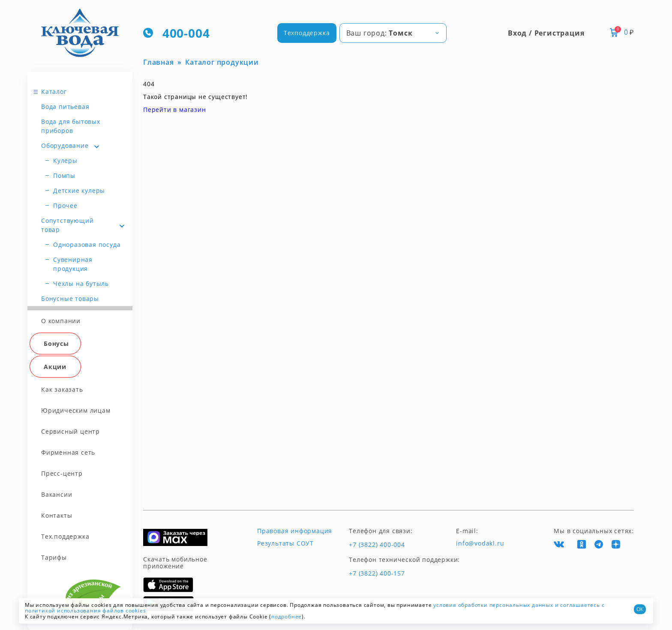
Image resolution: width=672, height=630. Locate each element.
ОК (640, 609)
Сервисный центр (70, 431)
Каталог (54, 91)
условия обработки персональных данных (493, 605)
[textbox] (393, 33)
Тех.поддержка (65, 536)
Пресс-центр (62, 473)
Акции (55, 367)
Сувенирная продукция (73, 264)
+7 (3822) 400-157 (377, 573)
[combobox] (393, 33)
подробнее (286, 616)
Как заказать (62, 389)
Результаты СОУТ (285, 543)
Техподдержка (307, 33)
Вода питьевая (65, 106)
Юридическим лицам (76, 410)
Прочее (65, 205)
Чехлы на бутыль (81, 283)
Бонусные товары (70, 298)
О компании (61, 321)
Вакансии (57, 494)
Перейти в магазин (175, 109)
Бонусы (56, 343)
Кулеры (65, 160)
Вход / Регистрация (546, 33)
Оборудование (65, 145)
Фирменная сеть (68, 452)
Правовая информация (295, 531)
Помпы (64, 175)
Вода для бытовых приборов (71, 126)
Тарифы (54, 557)
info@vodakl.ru (480, 543)
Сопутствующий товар (67, 225)
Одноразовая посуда (87, 244)
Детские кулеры (79, 190)
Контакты (57, 515)
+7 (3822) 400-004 (377, 545)
